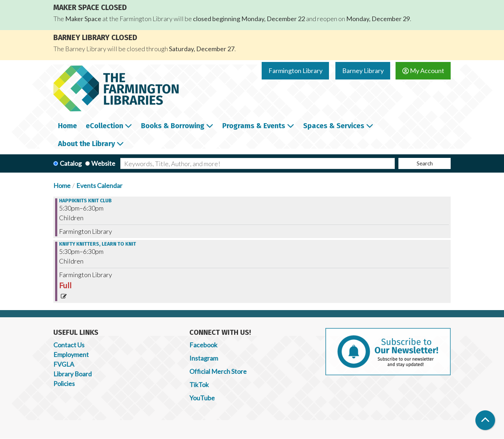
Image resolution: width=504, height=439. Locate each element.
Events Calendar (99, 185)
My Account (423, 71)
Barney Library (363, 71)
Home (62, 185)
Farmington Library (295, 71)
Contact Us (69, 345)
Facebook (203, 345)
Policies (64, 383)
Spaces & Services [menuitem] (334, 126)
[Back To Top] (485, 420)
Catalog (71, 163)
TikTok (199, 385)
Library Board (72, 374)
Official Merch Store (218, 371)
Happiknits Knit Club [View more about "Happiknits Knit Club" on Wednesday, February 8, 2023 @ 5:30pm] (85, 201)
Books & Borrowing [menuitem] (173, 126)
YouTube (202, 398)
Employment (71, 354)
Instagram (204, 358)
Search (425, 163)
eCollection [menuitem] (105, 126)
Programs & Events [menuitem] (254, 126)
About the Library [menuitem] (86, 144)
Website (103, 163)
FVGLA (64, 364)
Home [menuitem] (67, 126)
